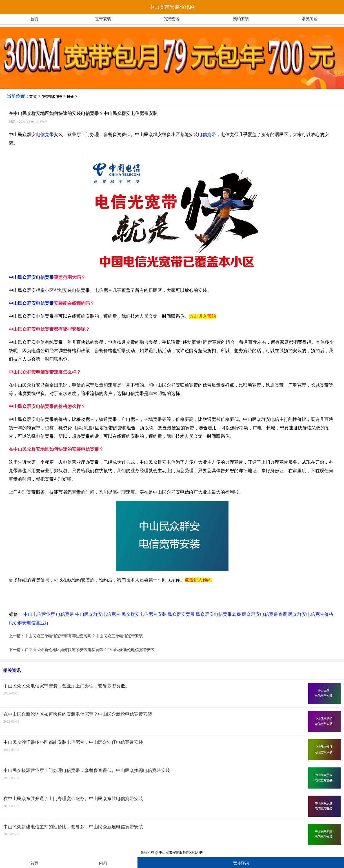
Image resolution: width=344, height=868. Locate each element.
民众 (70, 97)
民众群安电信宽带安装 (144, 614)
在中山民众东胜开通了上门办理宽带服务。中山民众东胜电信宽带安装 (73, 799)
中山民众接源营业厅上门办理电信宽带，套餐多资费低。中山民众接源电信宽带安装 (87, 770)
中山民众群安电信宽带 (31, 277)
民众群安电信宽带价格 (311, 614)
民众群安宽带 (181, 614)
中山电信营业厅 (39, 614)
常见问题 (310, 19)
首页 (34, 19)
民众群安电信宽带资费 (265, 614)
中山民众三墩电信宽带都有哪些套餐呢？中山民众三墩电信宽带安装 (84, 636)
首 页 (33, 97)
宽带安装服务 (52, 97)
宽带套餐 (172, 19)
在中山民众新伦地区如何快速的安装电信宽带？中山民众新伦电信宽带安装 (90, 650)
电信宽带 (45, 135)
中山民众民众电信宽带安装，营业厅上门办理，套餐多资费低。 (66, 686)
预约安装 (241, 19)
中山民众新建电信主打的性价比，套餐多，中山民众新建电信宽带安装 (73, 827)
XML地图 (197, 853)
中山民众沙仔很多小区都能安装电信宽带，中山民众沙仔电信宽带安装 (73, 742)
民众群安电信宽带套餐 (218, 614)
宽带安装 (103, 19)
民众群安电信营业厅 (29, 623)
